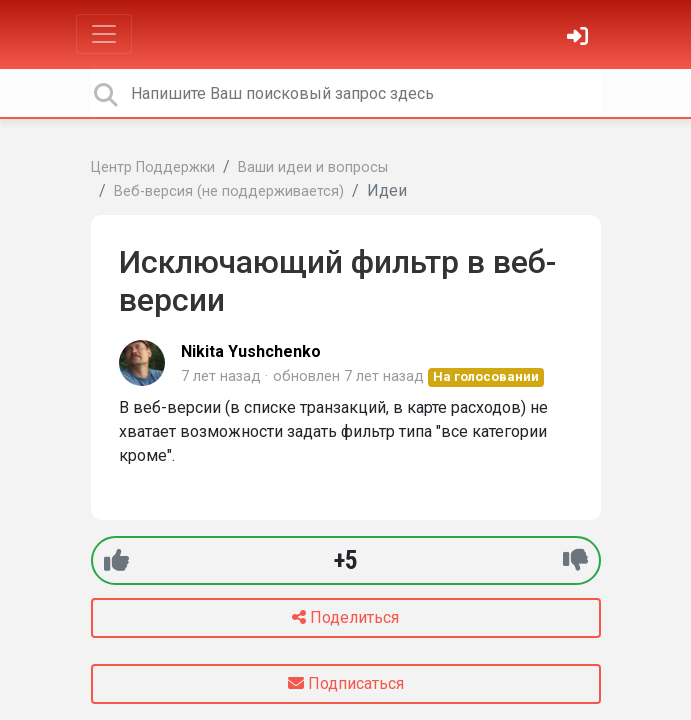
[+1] (116, 560)
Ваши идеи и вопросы (313, 167)
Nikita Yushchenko (251, 351)
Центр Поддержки (153, 167)
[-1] (575, 560)
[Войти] (580, 38)
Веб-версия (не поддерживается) (229, 191)
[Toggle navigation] (104, 34)
